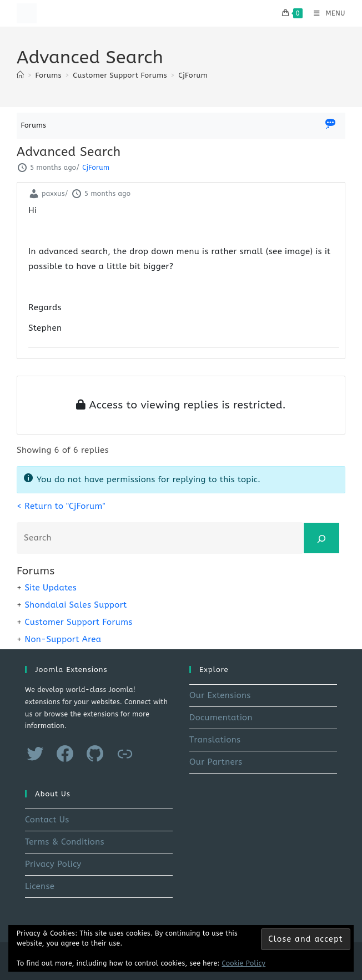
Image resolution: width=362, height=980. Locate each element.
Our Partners (216, 762)
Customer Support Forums (78, 622)
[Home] (20, 75)
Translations (215, 740)
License (40, 886)
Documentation (221, 718)
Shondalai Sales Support (76, 605)
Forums (34, 125)
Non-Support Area (63, 639)
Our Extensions (220, 695)
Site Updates (51, 588)
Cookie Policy (244, 963)
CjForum (193, 75)
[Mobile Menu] (325, 13)
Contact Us (47, 820)
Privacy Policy (53, 864)
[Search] (321, 538)
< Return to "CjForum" (61, 506)
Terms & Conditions (65, 842)
